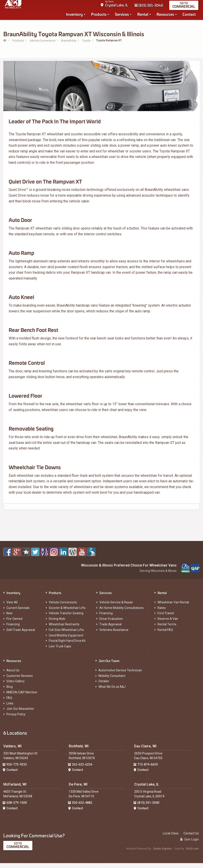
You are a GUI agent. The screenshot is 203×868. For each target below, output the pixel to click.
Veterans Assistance (114, 635)
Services (123, 16)
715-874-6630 (148, 769)
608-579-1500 (17, 808)
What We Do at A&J (112, 692)
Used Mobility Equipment (66, 640)
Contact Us (191, 838)
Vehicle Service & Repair (116, 607)
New (10, 618)
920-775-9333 (17, 769)
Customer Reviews (20, 681)
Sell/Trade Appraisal (21, 635)
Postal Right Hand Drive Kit (67, 646)
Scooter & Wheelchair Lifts (67, 613)
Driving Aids (57, 624)
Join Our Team (109, 665)
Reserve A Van (168, 624)
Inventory (76, 16)
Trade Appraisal (110, 629)
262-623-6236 (82, 769)
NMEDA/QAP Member (22, 697)
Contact (190, 16)
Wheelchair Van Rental (173, 607)
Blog (10, 692)
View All (12, 607)
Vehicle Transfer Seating (66, 618)
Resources (167, 16)
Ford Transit (166, 618)
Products (100, 16)
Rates (162, 613)
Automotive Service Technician (120, 675)
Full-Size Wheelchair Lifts (66, 635)
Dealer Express (163, 854)
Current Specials (18, 613)
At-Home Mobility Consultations (122, 613)
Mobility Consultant (112, 681)
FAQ (9, 703)
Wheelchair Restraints (64, 629)
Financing (13, 629)
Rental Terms (167, 629)
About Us (13, 675)
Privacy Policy (16, 719)
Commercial (185, 8)
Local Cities (171, 838)
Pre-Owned (14, 624)
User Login (190, 844)
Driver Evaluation (111, 624)
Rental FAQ (165, 635)
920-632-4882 (82, 808)
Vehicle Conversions (63, 607)
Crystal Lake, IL (118, 7)
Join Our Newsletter (20, 714)
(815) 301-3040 (150, 7)
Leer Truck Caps (60, 651)
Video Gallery (16, 686)
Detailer (104, 686)
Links (10, 708)
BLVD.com (193, 854)
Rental (144, 16)
